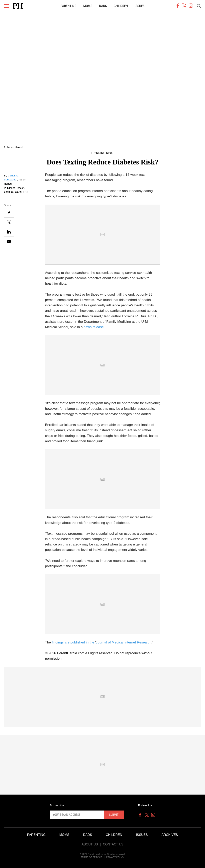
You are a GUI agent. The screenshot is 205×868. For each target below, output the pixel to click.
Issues (140, 6)
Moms (88, 6)
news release (94, 327)
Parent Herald (14, 147)
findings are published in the (73, 642)
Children (121, 6)
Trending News (103, 153)
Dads (103, 6)
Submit (114, 815)
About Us (90, 844)
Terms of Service (91, 857)
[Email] (9, 241)
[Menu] (7, 6)
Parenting (68, 6)
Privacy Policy (115, 857)
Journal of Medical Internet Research (124, 642)
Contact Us (113, 844)
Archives (170, 835)
